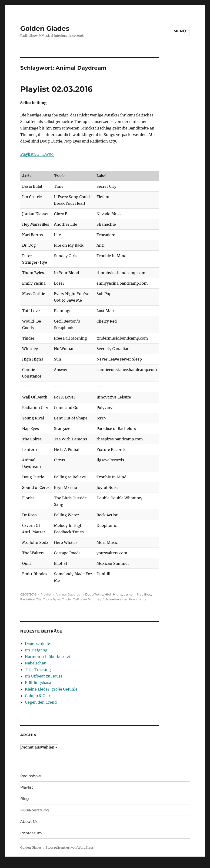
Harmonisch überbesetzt (48, 657)
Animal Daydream (70, 594)
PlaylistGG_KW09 (37, 154)
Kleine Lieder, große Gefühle (51, 689)
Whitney (95, 599)
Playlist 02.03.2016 (56, 89)
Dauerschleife (37, 643)
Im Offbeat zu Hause (44, 676)
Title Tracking (38, 670)
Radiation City (31, 599)
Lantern (130, 594)
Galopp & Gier (38, 696)
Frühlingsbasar (39, 683)
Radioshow (31, 776)
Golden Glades (45, 28)
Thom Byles (52, 599)
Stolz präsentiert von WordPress (70, 848)
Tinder (67, 599)
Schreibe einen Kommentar (127, 599)
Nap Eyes (144, 594)
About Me (29, 822)
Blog (25, 799)
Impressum (31, 833)
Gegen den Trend (41, 702)
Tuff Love (80, 599)
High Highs (113, 594)
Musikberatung (35, 810)
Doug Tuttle (94, 594)
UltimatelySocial (143, 865)
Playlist (46, 594)
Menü (180, 31)
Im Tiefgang (36, 650)
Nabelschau (36, 663)
